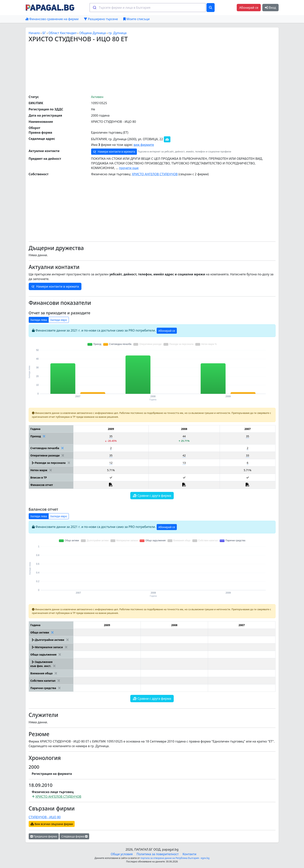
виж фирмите (144, 145)
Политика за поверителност (158, 854)
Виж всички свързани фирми (52, 824)
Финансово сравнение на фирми (52, 19)
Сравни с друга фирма (152, 496)
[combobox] (148, 8)
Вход (270, 8)
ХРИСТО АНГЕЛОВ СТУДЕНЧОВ (155, 174)
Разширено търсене (101, 19)
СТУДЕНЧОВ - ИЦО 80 (45, 817)
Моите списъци (136, 19)
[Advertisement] (152, 68)
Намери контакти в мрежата (114, 152)
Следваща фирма (74, 836)
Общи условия (122, 854)
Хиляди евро (59, 320)
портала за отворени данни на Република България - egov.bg (175, 858)
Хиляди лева (39, 320)
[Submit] (94, 8)
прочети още (129, 168)
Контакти (189, 854)
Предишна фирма (44, 836)
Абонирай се (249, 8)
